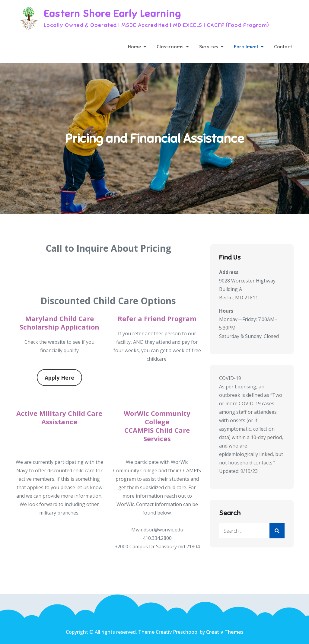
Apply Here (59, 378)
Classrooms (170, 47)
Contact (283, 47)
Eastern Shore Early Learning (112, 14)
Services (209, 47)
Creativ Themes (225, 632)
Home (134, 47)
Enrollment (246, 47)
